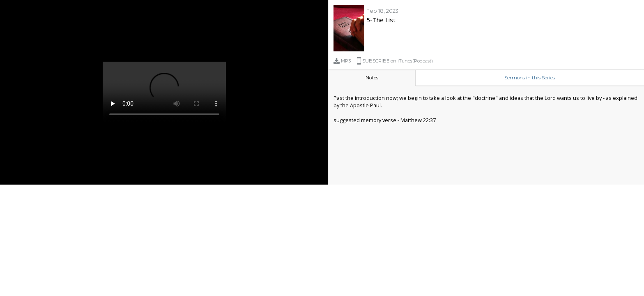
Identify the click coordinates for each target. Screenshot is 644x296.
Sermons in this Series (530, 78)
